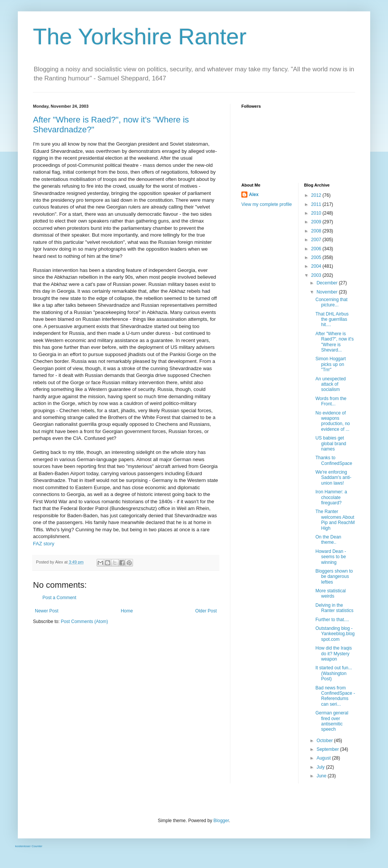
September (328, 749)
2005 (317, 257)
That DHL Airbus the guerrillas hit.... (332, 319)
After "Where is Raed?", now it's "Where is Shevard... (334, 342)
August (324, 758)
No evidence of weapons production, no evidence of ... (332, 421)
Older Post (206, 611)
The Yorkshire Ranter (140, 37)
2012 (317, 195)
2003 (317, 275)
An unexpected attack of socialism (330, 384)
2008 (317, 231)
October (325, 741)
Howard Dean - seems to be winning (331, 557)
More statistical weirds (330, 593)
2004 (317, 266)
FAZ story (44, 544)
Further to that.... (332, 620)
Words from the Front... (331, 401)
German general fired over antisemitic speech (332, 721)
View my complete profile (267, 204)
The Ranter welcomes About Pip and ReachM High (335, 520)
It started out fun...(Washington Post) (334, 673)
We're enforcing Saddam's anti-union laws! (333, 478)
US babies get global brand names (331, 443)
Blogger (221, 821)
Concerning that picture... (331, 302)
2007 (317, 240)
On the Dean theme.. (328, 540)
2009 (317, 222)
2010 (317, 213)
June (322, 776)
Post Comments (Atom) (84, 622)
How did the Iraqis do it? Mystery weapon (333, 654)
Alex (254, 195)
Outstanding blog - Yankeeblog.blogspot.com (335, 634)
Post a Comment (59, 598)
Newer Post (47, 611)
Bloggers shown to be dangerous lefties (334, 577)
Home (127, 611)
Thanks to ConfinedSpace (334, 460)
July (321, 767)
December (328, 283)
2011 (317, 204)
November (328, 292)
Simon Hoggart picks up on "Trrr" (330, 364)
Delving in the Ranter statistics (334, 608)
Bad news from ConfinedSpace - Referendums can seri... (335, 696)
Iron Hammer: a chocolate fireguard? (331, 497)
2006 (317, 249)
